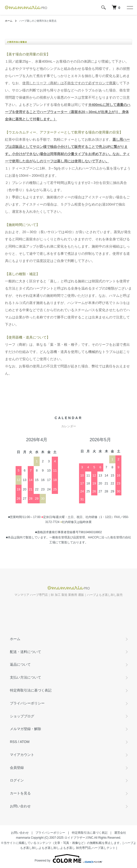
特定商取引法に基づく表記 (31, 690)
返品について (20, 664)
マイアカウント (22, 755)
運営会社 (120, 833)
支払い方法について (26, 677)
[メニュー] (130, 7)
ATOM (25, 742)
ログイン (17, 780)
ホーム (9, 21)
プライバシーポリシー (27, 703)
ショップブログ (22, 716)
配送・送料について (26, 652)
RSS (14, 742)
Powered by (68, 859)
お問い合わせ (20, 806)
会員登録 (17, 768)
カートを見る (20, 793)
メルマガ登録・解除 (26, 729)
